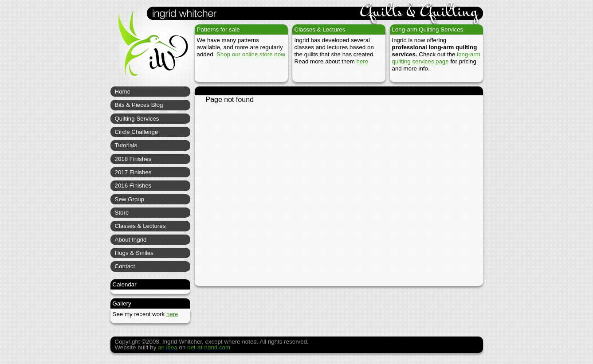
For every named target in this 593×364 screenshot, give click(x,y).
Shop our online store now (251, 54)
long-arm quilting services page (436, 58)
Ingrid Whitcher (149, 49)
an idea (168, 347)
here (363, 61)
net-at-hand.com (209, 347)
